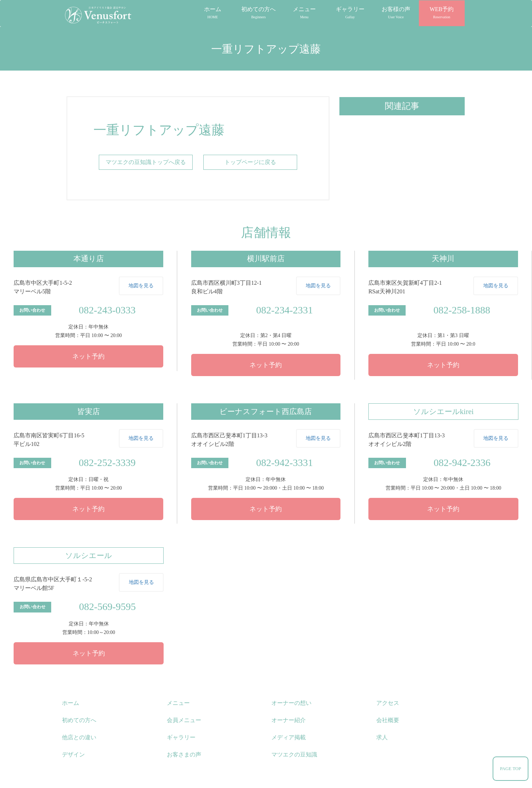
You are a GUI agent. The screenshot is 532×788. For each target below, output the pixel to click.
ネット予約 (88, 356)
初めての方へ (258, 13)
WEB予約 (442, 13)
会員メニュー (184, 720)
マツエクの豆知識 (294, 755)
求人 (382, 737)
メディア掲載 (289, 737)
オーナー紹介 (289, 720)
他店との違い (79, 737)
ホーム (213, 13)
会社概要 (388, 720)
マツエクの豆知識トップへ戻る (146, 162)
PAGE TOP (510, 769)
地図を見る (141, 286)
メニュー (304, 13)
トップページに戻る (250, 162)
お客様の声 (396, 13)
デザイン (73, 755)
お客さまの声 (184, 755)
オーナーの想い (291, 703)
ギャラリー (350, 13)
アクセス (388, 703)
